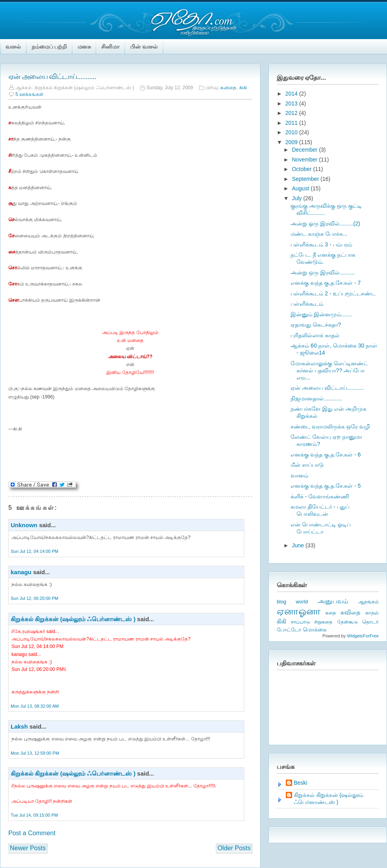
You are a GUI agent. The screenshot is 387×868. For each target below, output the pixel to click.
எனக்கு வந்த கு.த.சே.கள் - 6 (326, 455)
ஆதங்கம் (368, 602)
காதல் (372, 613)
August (301, 188)
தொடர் (370, 622)
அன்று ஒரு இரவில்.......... (323, 272)
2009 (292, 142)
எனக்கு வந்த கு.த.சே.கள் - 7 (326, 283)
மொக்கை (315, 630)
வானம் (299, 475)
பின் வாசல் (144, 47)
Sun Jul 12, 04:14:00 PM (34, 551)
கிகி (243, 88)
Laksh (19, 726)
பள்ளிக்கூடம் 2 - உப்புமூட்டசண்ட (333, 293)
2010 (292, 132)
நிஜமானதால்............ (316, 398)
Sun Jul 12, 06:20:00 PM (34, 598)
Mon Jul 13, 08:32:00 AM (35, 706)
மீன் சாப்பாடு (307, 465)
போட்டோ (289, 630)
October (302, 169)
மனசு (84, 47)
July (297, 198)
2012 (292, 113)
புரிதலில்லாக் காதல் (315, 335)
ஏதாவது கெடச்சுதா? (316, 325)
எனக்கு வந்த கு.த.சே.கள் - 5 (326, 486)
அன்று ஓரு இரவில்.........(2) (325, 224)
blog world (292, 602)
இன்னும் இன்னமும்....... (321, 314)
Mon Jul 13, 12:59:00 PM (35, 753)
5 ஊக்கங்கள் (29, 94)
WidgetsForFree (363, 636)
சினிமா (110, 47)
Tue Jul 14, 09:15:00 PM (34, 815)
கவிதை (228, 88)
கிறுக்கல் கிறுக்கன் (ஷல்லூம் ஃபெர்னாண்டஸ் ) (73, 619)
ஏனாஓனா (299, 611)
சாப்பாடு (300, 622)
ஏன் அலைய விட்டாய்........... (52, 77)
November (305, 160)
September (306, 179)
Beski (300, 783)
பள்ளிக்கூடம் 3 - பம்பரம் (321, 244)
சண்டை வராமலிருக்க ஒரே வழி (330, 426)
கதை (331, 613)
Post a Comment (32, 833)
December (305, 150)
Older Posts (234, 848)
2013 (292, 103)
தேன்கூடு (347, 622)
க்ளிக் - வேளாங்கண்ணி (320, 496)
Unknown (24, 525)
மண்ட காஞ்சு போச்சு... (319, 234)
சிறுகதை (323, 622)
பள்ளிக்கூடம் (307, 304)
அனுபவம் (333, 601)
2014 (292, 94)
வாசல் (13, 47)
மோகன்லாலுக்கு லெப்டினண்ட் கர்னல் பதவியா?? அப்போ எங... (329, 370)
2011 (292, 123)
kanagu (21, 572)
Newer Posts (28, 848)
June (298, 545)
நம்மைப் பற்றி (49, 47)
